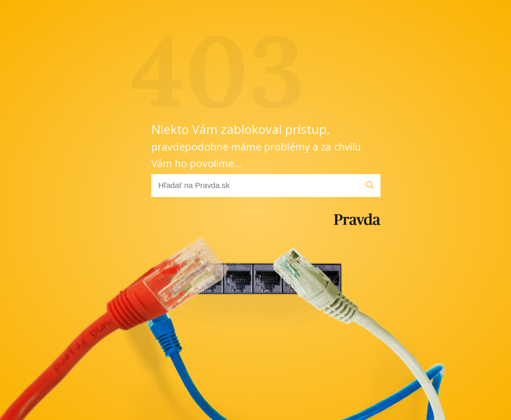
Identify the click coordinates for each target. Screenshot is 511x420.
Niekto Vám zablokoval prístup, (256, 145)
